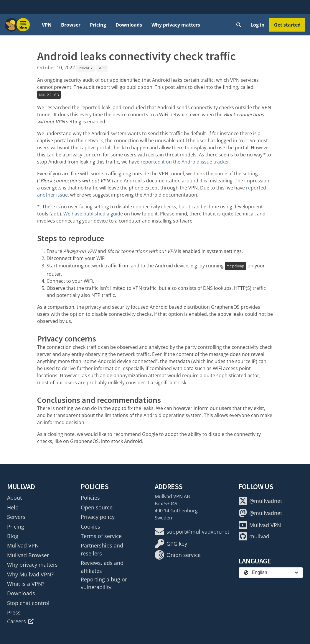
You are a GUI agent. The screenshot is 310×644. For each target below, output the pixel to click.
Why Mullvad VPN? (30, 574)
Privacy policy (98, 517)
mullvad (254, 536)
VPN (47, 25)
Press (14, 612)
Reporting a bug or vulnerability (104, 583)
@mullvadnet (260, 501)
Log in (258, 25)
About (14, 498)
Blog (13, 536)
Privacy (86, 68)
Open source (97, 507)
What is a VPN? (26, 584)
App (102, 68)
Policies (90, 498)
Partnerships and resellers (102, 549)
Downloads (129, 25)
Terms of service (101, 536)
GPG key (171, 544)
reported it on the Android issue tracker (185, 162)
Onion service (178, 555)
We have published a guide (93, 214)
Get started (287, 25)
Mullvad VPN (23, 545)
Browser (71, 25)
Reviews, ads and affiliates (102, 567)
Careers (20, 621)
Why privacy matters (176, 25)
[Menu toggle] (23, 25)
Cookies (90, 527)
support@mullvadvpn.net (192, 532)
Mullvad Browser (28, 555)
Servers (16, 517)
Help (13, 507)
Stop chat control (28, 603)
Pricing (98, 25)
